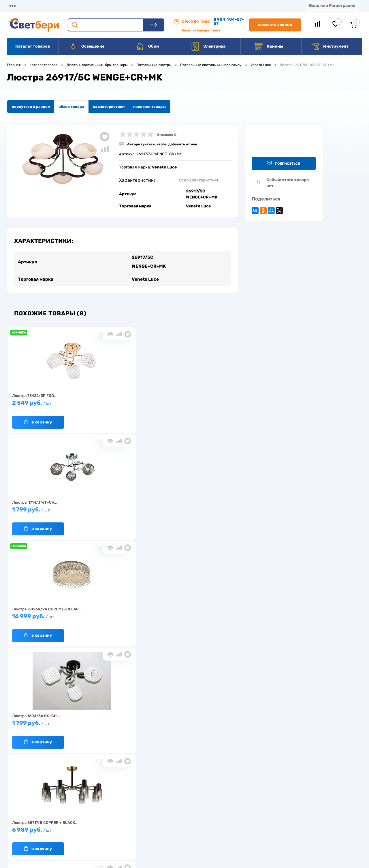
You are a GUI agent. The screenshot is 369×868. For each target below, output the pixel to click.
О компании (54, 6)
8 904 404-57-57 (229, 21)
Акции (148, 6)
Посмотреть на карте (285, 792)
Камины (269, 46)
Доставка (89, 6)
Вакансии (213, 6)
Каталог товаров (33, 46)
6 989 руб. (120, 503)
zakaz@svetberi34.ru (284, 824)
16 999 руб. (195, 396)
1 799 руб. (120, 396)
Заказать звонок (275, 25)
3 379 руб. (195, 503)
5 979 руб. (45, 609)
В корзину (38, 412)
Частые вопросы (96, 836)
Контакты (179, 6)
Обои (147, 46)
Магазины (17, 6)
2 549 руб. (45, 396)
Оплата (121, 6)
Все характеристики (199, 180)
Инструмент (330, 46)
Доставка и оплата (144, 800)
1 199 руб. (120, 609)
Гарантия (89, 818)
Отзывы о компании (191, 800)
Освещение (87, 46)
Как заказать (92, 827)
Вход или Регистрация (332, 6)
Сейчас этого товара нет (288, 183)
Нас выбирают (94, 809)
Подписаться (284, 163)
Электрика (208, 46)
